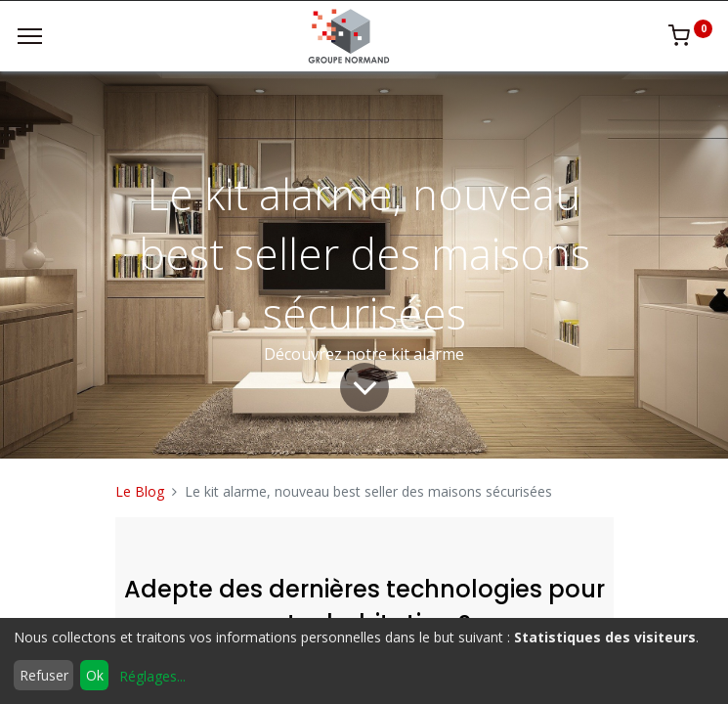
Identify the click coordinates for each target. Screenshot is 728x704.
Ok (95, 675)
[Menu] (30, 36)
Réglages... (152, 676)
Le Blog (140, 491)
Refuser (44, 675)
